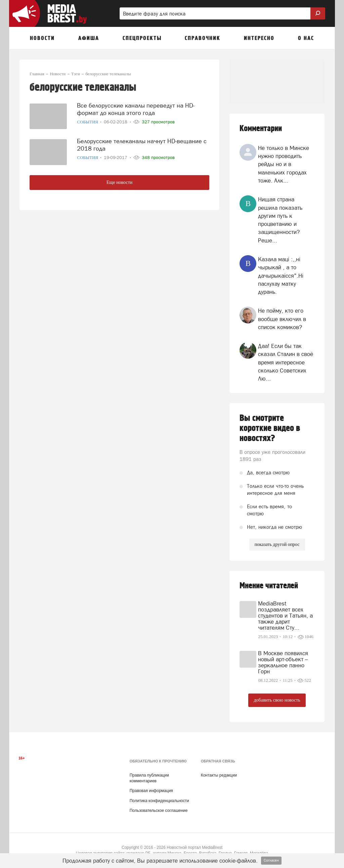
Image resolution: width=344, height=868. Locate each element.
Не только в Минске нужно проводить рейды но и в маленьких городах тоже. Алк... (284, 164)
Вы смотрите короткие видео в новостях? (270, 428)
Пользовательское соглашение (159, 811)
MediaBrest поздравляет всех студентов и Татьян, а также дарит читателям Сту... (285, 616)
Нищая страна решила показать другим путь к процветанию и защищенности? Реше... (280, 220)
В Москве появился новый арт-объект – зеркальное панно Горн (283, 662)
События (88, 122)
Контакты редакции (219, 775)
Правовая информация (151, 791)
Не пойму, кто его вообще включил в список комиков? (282, 319)
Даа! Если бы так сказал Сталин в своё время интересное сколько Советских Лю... (286, 362)
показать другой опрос (277, 544)
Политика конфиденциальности (159, 801)
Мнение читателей (269, 586)
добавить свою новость (277, 700)
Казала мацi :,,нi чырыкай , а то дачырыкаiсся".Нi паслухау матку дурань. (281, 275)
